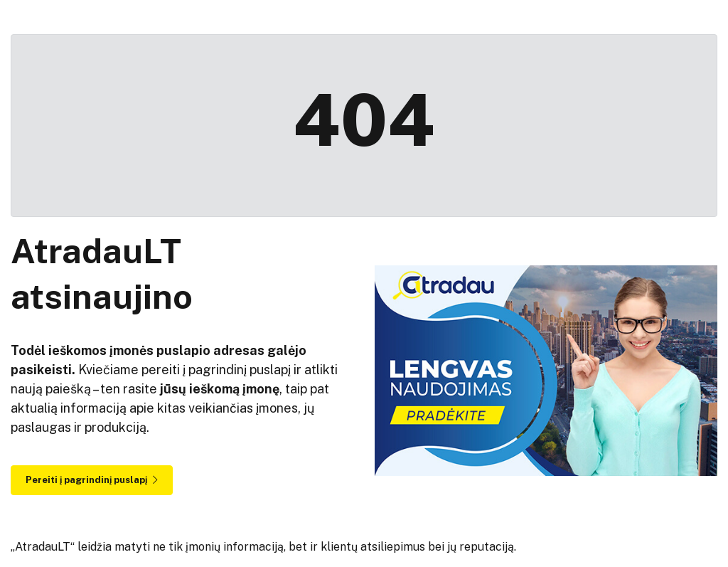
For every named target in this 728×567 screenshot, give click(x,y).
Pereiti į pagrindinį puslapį (92, 480)
